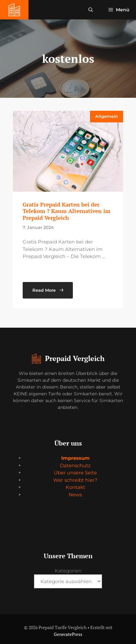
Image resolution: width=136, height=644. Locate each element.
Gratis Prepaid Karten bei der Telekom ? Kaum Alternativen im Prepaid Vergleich (67, 211)
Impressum (75, 458)
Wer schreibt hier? (75, 480)
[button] (91, 10)
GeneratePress (68, 634)
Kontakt (75, 487)
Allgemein (107, 116)
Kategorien (68, 571)
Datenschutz (75, 465)
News (75, 495)
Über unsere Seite (75, 473)
